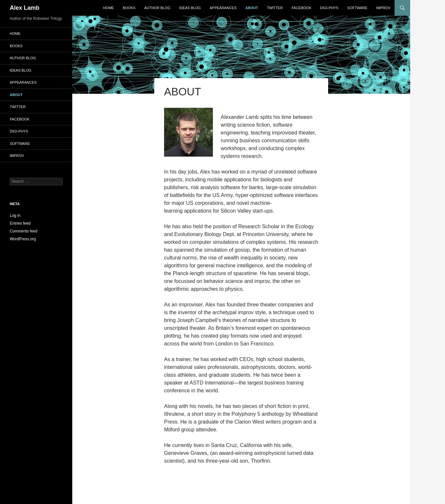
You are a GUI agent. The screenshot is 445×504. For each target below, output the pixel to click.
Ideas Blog (190, 8)
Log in (15, 216)
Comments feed (24, 231)
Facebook (302, 8)
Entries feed (20, 223)
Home (109, 8)
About (252, 8)
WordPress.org (23, 239)
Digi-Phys (329, 8)
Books (129, 8)
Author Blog (157, 8)
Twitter (275, 8)
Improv (383, 8)
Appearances (223, 8)
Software (357, 8)
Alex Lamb (25, 8)
